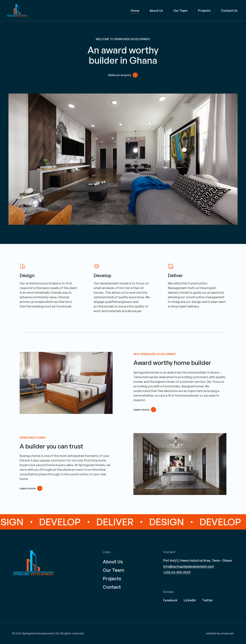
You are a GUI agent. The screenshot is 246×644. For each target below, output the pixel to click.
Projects (204, 11)
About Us (156, 11)
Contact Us (229, 11)
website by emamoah (220, 633)
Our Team (180, 11)
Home (135, 11)
